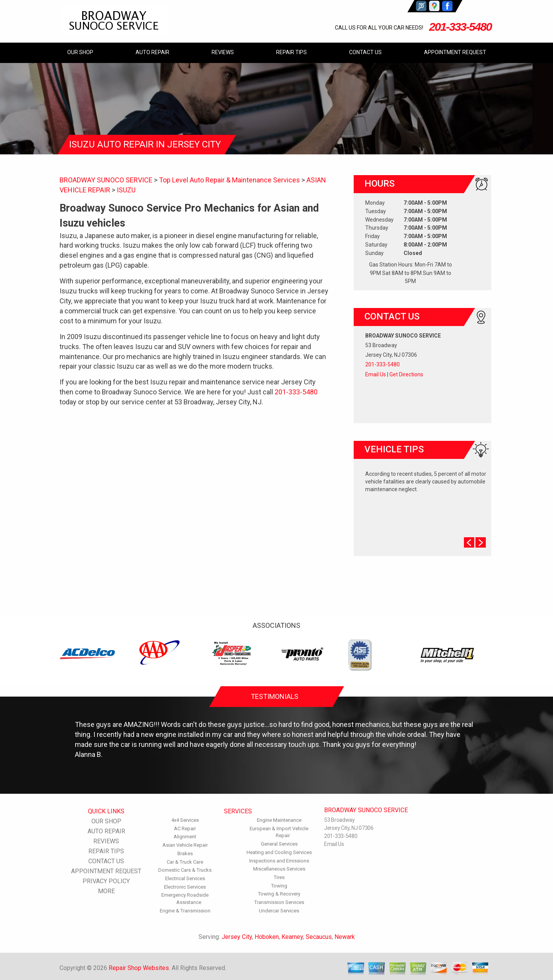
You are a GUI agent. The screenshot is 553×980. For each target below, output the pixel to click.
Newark (345, 937)
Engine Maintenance (279, 820)
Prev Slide (469, 542)
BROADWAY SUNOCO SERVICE (106, 180)
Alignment (185, 837)
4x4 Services (185, 820)
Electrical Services (185, 878)
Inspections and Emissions (279, 861)
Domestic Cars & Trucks (185, 870)
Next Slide (481, 542)
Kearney (292, 937)
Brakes (185, 853)
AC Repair (185, 829)
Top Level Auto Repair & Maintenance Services (229, 180)
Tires (279, 877)
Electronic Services (185, 887)
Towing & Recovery (279, 894)
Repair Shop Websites (139, 968)
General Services (279, 844)
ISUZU (126, 190)
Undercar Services (279, 911)
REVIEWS (223, 52)
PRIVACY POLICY (106, 881)
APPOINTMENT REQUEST (455, 52)
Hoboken (267, 937)
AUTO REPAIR (152, 52)
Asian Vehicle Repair (185, 845)
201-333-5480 (460, 27)
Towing (279, 886)
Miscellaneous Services (279, 869)
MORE (106, 891)
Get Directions (406, 374)
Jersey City (237, 937)
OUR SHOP (80, 52)
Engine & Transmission (185, 911)
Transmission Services (279, 902)
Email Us (376, 374)
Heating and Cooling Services (279, 852)
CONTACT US (365, 52)
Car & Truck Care (185, 862)
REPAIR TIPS (291, 52)
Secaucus (319, 937)
